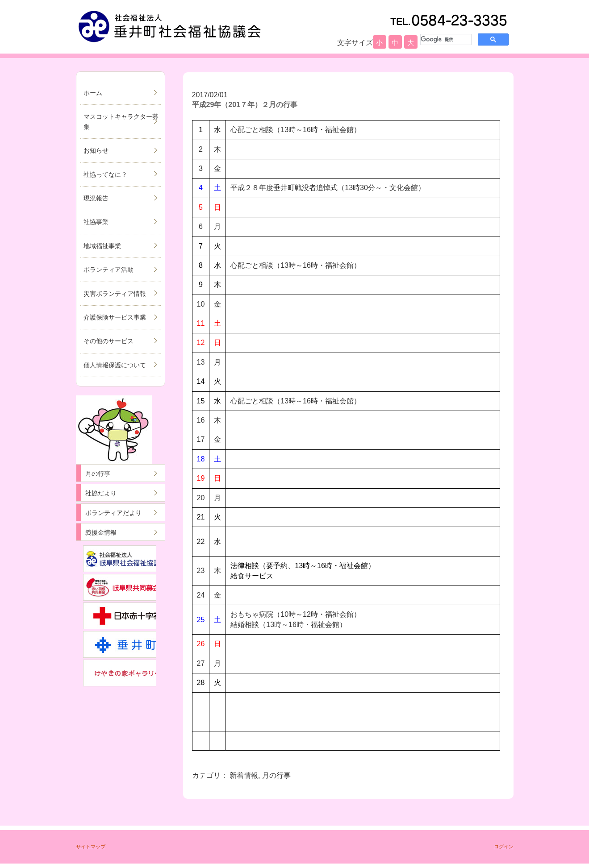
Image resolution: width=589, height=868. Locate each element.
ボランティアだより (113, 513)
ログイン (504, 847)
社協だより (101, 493)
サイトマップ (91, 847)
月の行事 (98, 473)
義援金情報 (101, 532)
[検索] (445, 39)
